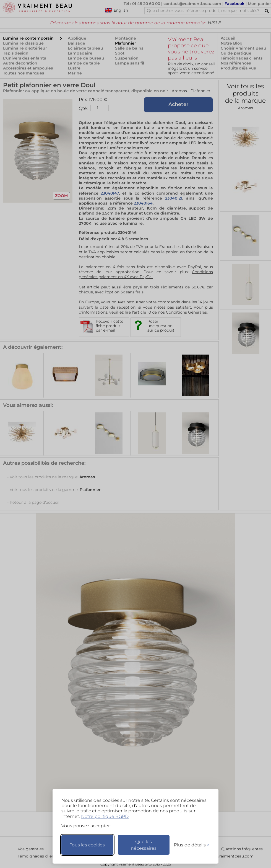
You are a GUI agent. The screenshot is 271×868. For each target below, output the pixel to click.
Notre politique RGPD (105, 816)
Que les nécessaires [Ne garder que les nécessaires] (144, 845)
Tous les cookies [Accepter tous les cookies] (87, 845)
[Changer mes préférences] (189, 845)
